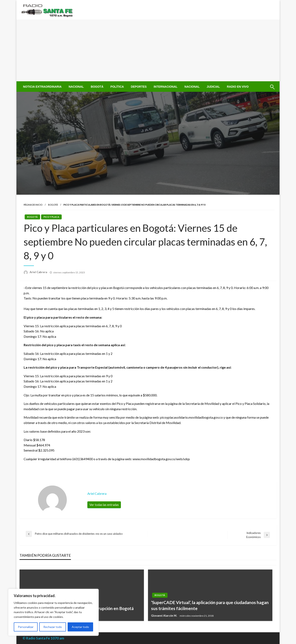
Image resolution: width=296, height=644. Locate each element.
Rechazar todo (53, 627)
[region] (53, 612)
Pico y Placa (51, 217)
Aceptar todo (80, 627)
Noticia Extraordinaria (42, 87)
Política (117, 87)
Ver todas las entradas (104, 505)
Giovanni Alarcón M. (164, 616)
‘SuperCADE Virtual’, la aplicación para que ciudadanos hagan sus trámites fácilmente (210, 605)
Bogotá (97, 87)
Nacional (76, 87)
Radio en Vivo (238, 87)
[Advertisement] (148, 50)
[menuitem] (42, 87)
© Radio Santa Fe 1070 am (43, 638)
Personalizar (26, 627)
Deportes (139, 87)
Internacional (165, 87)
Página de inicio (33, 205)
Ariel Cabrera (39, 272)
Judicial (213, 87)
